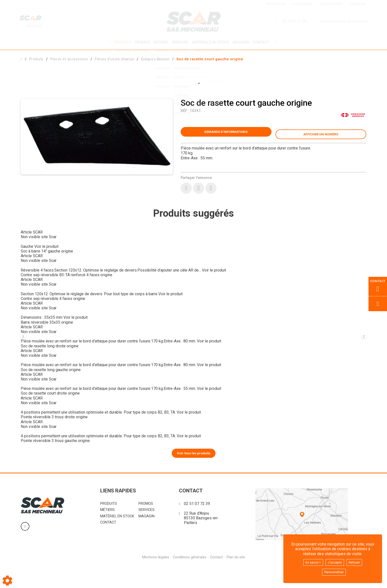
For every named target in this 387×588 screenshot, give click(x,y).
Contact (263, 42)
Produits (120, 42)
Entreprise (274, 4)
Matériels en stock (211, 42)
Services (180, 42)
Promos (141, 42)
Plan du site (237, 580)
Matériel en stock (117, 539)
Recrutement (331, 4)
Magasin (243, 42)
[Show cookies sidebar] (7, 581)
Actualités (301, 4)
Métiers (160, 42)
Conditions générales (189, 580)
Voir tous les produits (194, 476)
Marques (358, 4)
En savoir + (311, 561)
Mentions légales (155, 580)
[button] (210, 58)
